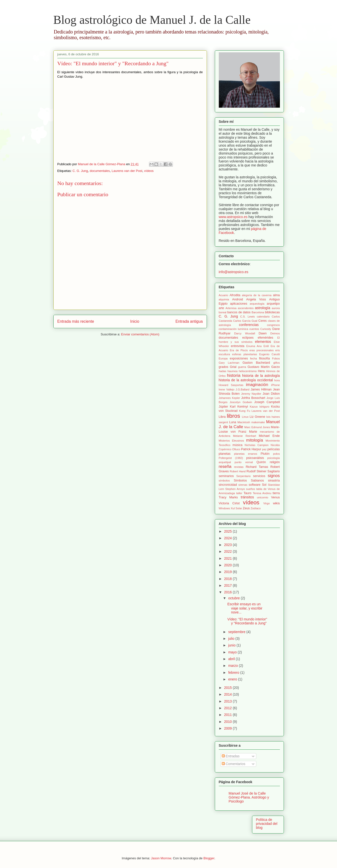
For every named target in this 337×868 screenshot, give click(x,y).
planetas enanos (246, 454)
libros (233, 416)
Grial (233, 367)
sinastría (274, 481)
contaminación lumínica (234, 329)
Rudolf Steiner (257, 471)
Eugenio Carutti (270, 354)
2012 (228, 708)
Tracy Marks (228, 497)
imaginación (257, 385)
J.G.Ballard (243, 389)
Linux (245, 417)
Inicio (135, 321)
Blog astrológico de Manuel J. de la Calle (152, 20)
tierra (276, 493)
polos (277, 454)
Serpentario (243, 476)
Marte (253, 432)
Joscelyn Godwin (241, 402)
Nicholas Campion (257, 445)
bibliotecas (272, 312)
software (255, 485)
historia (234, 375)
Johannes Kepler (229, 398)
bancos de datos (239, 312)
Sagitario (274, 471)
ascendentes (246, 308)
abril (232, 659)
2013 (228, 701)
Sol (264, 485)
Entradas (231, 756)
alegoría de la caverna (257, 295)
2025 (228, 531)
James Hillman (261, 389)
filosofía (264, 358)
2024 (228, 538)
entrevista (238, 346)
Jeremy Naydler (251, 394)
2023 (228, 545)
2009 (228, 728)
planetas (225, 454)
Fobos (276, 358)
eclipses (248, 338)
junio (232, 645)
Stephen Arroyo (235, 489)
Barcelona (258, 312)
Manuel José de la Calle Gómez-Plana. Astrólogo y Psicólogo (249, 797)
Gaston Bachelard (256, 363)
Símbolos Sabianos (249, 481)
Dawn (262, 333)
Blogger (209, 858)
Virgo (266, 503)
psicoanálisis (255, 458)
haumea (232, 371)
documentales (100, 171)
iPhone (276, 385)
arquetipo (273, 304)
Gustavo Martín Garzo (264, 367)
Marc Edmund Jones (257, 427)
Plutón (265, 454)
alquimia (224, 299)
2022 (228, 551)
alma (276, 295)
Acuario (224, 295)
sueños (251, 489)
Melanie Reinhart (244, 436)
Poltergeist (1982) (231, 458)
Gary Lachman (229, 363)
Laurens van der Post (127, 171)
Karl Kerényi (239, 407)
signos (274, 476)
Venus (276, 497)
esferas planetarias (245, 354)
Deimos (275, 333)
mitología (255, 440)
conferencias (249, 325)
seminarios (226, 476)
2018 (228, 579)
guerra (242, 367)
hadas (223, 371)
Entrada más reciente (76, 321)
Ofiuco (236, 449)
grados (224, 367)
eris (278, 350)
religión (275, 462)
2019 (228, 572)
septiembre (237, 632)
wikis (276, 503)
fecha (253, 358)
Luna (233, 422)
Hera (261, 371)
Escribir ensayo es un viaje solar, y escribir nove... (245, 608)
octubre (235, 598)
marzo (234, 666)
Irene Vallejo (227, 389)
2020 (228, 565)
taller (239, 493)
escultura (224, 354)
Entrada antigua (189, 321)
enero (233, 679)
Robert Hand (238, 471)
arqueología (257, 304)
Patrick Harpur (251, 449)
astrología (263, 308)
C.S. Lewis (247, 317)
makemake (258, 422)
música (237, 445)
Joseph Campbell (267, 402)
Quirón (261, 462)
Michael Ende (269, 436)
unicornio (263, 497)
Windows (224, 508)
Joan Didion (271, 394)
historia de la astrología (261, 376)
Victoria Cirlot (229, 503)
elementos (263, 342)
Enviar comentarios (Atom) (140, 334)
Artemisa (231, 308)
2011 (228, 715)
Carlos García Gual (245, 321)
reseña (225, 466)
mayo (233, 652)
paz (264, 449)
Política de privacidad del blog (267, 824)
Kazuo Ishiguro (260, 407)
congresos (273, 325)
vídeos (149, 171)
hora (277, 380)
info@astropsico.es (234, 272)
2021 (228, 558)
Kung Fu (244, 411)
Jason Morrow (161, 858)
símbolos (224, 481)
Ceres (262, 321)
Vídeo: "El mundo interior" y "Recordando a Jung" (247, 621)
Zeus (246, 508)
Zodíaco (256, 508)
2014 (228, 694)
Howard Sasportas (231, 385)
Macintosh (244, 422)
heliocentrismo (248, 371)
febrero (234, 673)
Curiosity (266, 329)
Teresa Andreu (262, 493)
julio (232, 639)
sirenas (243, 485)
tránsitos (247, 497)
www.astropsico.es (233, 217)
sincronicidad (228, 485)
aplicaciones (239, 304)
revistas (239, 467)
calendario (263, 317)
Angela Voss (256, 299)
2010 (228, 722)
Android (238, 299)
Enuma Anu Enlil (258, 346)
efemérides (265, 338)
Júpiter (224, 407)
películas (274, 449)
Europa (223, 358)
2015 (228, 688)
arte (222, 308)
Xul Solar (236, 508)
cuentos (254, 329)
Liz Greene (257, 417)
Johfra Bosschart (253, 398)
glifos (276, 363)
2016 (228, 592)
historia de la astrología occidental (246, 380)
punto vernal (244, 462)
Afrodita (235, 295)
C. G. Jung (80, 171)
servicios (259, 476)
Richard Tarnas (257, 467)
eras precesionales (262, 350)
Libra (222, 417)
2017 (228, 585)
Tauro (248, 493)
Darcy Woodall (245, 333)
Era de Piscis (239, 350)
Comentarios (234, 764)
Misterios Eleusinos (231, 441)
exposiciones (239, 358)
